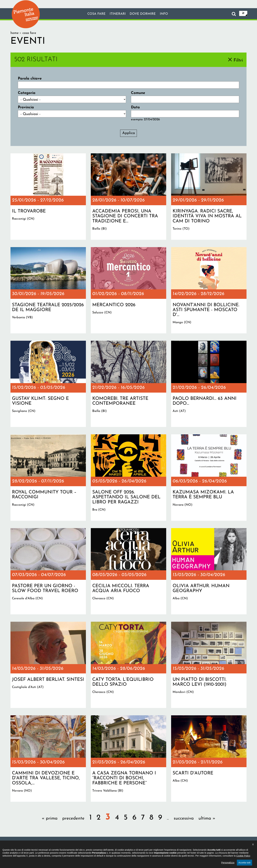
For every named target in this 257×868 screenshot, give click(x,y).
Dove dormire (145, 14)
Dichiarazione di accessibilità (109, 846)
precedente (73, 818)
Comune (138, 93)
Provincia (26, 107)
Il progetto (76, 846)
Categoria (27, 93)
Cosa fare (92, 14)
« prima (50, 818)
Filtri (238, 60)
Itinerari (116, 14)
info (169, 14)
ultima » (207, 818)
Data (135, 107)
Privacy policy (144, 846)
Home (15, 33)
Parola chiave (30, 79)
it (243, 14)
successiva (184, 818)
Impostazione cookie (173, 846)
